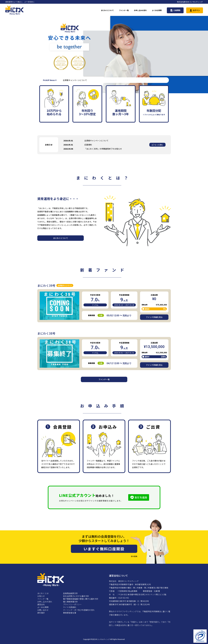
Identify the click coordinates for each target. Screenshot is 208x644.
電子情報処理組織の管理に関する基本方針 (81, 599)
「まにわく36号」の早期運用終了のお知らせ (103, 149)
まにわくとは (43, 593)
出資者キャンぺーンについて (96, 141)
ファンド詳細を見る (154, 317)
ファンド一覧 (124, 10)
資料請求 (41, 613)
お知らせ (41, 596)
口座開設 (175, 10)
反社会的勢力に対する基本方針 (76, 596)
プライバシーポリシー (72, 604)
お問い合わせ (43, 610)
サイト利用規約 (70, 607)
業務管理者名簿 (70, 613)
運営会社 (41, 604)
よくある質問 (157, 10)
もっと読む (157, 145)
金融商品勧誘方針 (70, 593)
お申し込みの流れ (140, 10)
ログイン (195, 10)
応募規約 (88, 145)
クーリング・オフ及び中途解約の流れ (79, 610)
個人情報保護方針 (70, 602)
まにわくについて (107, 10)
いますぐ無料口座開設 (104, 549)
